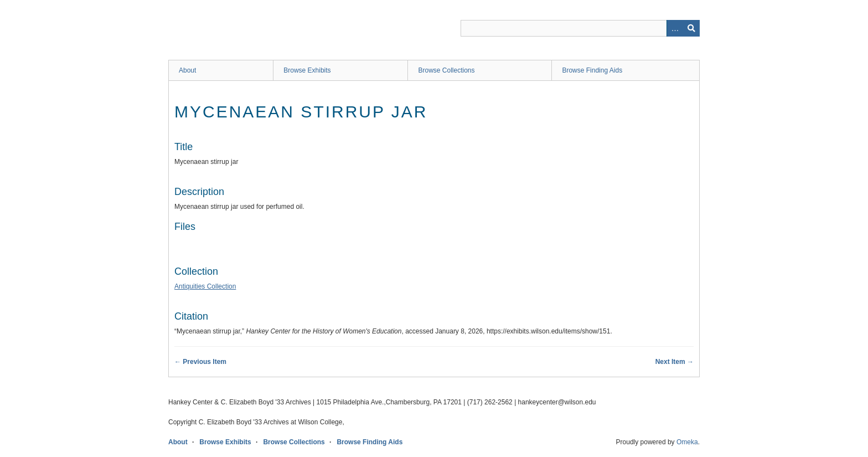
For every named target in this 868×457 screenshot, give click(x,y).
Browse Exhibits (307, 70)
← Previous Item (200, 362)
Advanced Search (675, 28)
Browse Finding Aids (592, 70)
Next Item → (675, 362)
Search (691, 28)
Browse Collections (446, 70)
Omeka (687, 442)
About (187, 70)
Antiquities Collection (205, 286)
